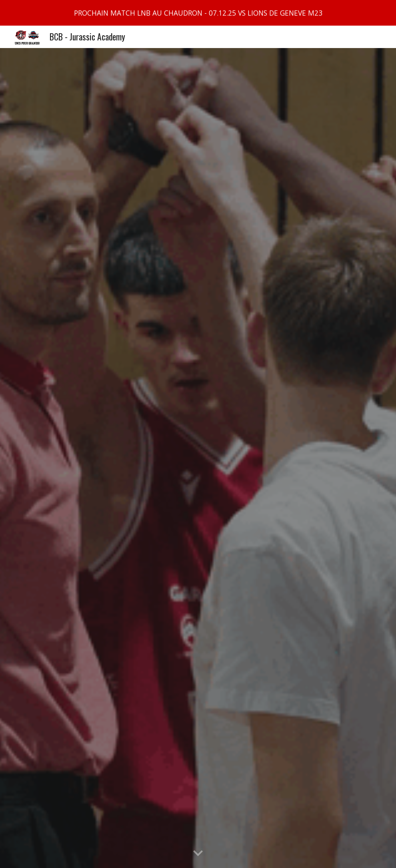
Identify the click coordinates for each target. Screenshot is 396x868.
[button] (198, 854)
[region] (198, 13)
